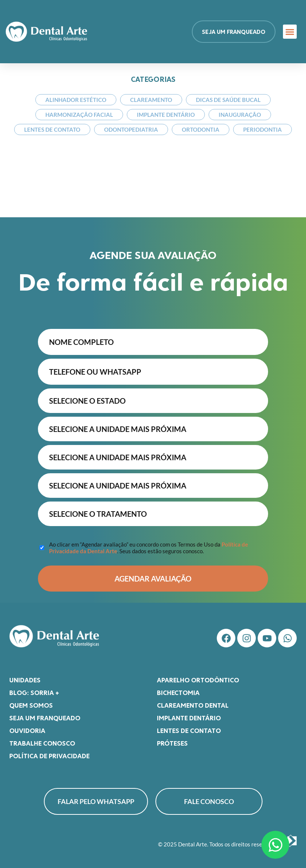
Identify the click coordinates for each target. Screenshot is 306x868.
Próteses (172, 739)
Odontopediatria (131, 129)
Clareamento (151, 100)
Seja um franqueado (45, 714)
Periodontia (262, 129)
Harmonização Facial (79, 115)
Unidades (25, 676)
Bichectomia (178, 689)
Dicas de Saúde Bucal (228, 100)
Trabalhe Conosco (42, 739)
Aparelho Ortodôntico (198, 676)
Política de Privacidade (49, 752)
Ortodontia (201, 129)
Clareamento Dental (193, 701)
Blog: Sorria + (34, 689)
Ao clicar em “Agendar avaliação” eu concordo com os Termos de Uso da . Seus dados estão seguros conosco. (149, 544)
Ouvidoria (27, 727)
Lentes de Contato (52, 129)
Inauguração (240, 115)
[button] (290, 32)
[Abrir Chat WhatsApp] (275, 845)
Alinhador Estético (76, 100)
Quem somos (31, 701)
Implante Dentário (166, 115)
